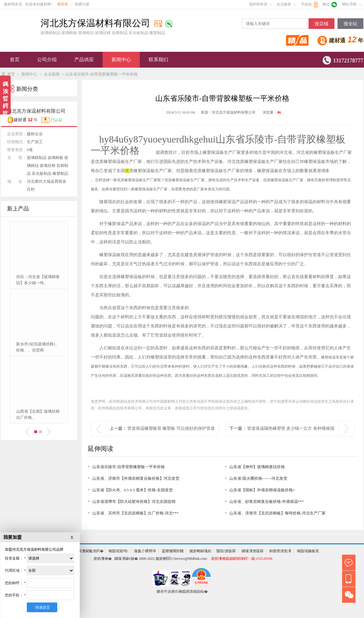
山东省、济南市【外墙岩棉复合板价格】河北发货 (136, 478)
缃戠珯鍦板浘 (308, 551)
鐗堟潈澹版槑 (253, 551)
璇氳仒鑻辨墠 (145, 551)
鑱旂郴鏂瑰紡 (200, 551)
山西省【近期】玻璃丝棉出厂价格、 (38, 414)
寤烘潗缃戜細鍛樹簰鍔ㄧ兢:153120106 (242, 559)
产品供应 (84, 60)
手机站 (306, 4)
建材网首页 (13, 4)
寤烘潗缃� (103, 559)
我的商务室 (258, 4)
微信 (326, 4)
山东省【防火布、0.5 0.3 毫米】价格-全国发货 (133, 490)
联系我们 (158, 60)
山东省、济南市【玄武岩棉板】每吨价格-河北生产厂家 (277, 513)
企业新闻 (52, 74)
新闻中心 (121, 60)
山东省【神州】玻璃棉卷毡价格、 (259, 467)
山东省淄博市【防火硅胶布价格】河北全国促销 (134, 501)
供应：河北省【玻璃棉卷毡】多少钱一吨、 (38, 280)
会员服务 (284, 4)
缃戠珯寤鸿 (118, 551)
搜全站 (350, 24)
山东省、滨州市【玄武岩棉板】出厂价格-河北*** (136, 513)
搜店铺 (322, 24)
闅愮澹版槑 (226, 551)
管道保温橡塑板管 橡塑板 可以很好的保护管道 (171, 428)
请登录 (62, 4)
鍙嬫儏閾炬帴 (173, 551)
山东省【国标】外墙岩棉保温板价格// (262, 490)
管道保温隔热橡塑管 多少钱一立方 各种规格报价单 (291, 436)
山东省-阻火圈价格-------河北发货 (258, 478)
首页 (15, 60)
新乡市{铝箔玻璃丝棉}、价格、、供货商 (38, 347)
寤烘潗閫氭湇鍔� (89, 551)
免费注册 (82, 4)
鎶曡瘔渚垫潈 (280, 551)
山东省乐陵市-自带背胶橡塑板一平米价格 (129, 467)
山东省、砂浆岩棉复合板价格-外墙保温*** (267, 501)
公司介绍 (47, 60)
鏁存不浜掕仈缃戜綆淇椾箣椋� (182, 592)
